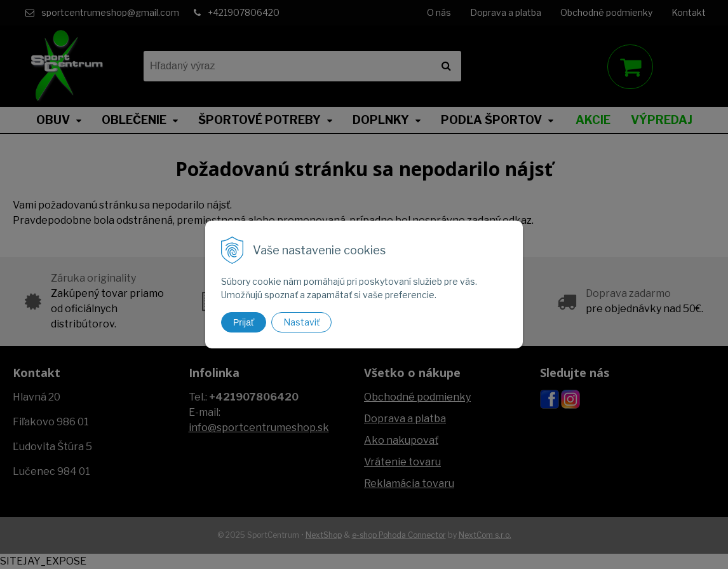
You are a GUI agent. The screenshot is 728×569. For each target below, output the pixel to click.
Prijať (244, 322)
